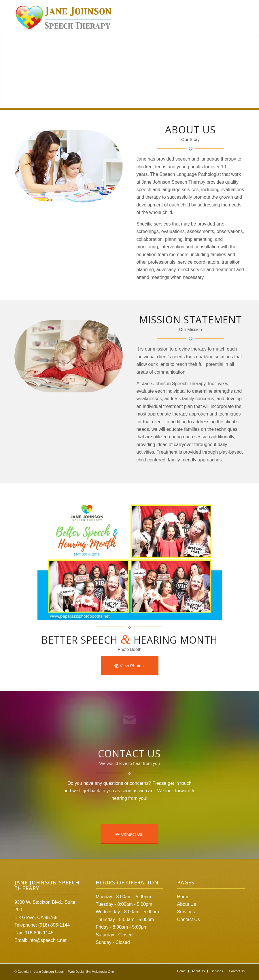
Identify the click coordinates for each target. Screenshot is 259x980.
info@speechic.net (48, 940)
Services (186, 912)
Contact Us (189, 920)
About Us (187, 904)
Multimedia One (103, 972)
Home (183, 897)
